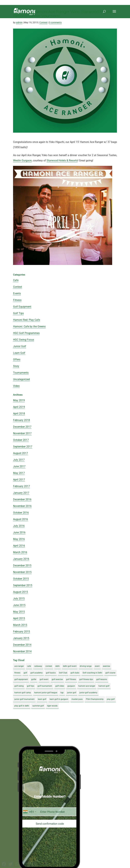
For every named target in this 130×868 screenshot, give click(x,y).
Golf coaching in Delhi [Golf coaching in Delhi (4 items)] (92, 673)
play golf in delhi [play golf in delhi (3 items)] (22, 706)
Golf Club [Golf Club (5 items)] (63, 673)
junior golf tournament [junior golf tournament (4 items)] (24, 699)
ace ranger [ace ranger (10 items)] (19, 666)
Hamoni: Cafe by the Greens (29, 326)
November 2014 (22, 651)
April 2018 (19, 414)
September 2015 (23, 585)
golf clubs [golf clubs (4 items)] (75, 673)
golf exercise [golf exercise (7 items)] (57, 679)
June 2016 (19, 532)
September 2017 (23, 447)
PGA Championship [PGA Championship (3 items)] (95, 699)
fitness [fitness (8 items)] (17, 673)
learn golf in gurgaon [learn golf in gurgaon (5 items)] (59, 699)
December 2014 (22, 645)
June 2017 (19, 466)
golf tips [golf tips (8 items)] (31, 686)
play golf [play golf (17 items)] (111, 699)
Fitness (17, 300)
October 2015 (21, 579)
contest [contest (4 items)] (49, 666)
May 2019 (19, 400)
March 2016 (20, 552)
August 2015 (20, 592)
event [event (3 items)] (97, 666)
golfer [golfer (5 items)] (34, 679)
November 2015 (22, 572)
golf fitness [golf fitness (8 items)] (71, 679)
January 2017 (21, 493)
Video (16, 386)
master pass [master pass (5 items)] (77, 699)
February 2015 (21, 632)
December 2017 (22, 427)
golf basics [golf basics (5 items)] (51, 673)
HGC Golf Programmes (26, 333)
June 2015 (19, 605)
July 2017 (19, 460)
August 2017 (20, 453)
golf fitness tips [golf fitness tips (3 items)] (86, 679)
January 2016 (21, 559)
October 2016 (21, 513)
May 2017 (19, 473)
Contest (43, 22)
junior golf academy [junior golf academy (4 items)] (88, 693)
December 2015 (22, 565)
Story (16, 366)
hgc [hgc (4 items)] (62, 693)
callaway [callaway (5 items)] (38, 666)
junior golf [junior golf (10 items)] (72, 693)
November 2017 (22, 433)
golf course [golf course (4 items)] (110, 673)
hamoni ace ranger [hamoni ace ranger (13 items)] (87, 686)
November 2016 (22, 506)
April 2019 (19, 407)
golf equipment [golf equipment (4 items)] (21, 679)
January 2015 (21, 638)
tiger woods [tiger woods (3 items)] (52, 706)
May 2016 (19, 539)
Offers (17, 360)
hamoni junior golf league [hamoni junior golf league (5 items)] (46, 693)
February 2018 (21, 420)
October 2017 (21, 440)
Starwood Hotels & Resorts (62, 160)
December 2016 (22, 499)
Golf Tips (18, 313)
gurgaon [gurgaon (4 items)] (71, 686)
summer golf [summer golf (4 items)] (38, 706)
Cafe (16, 280)
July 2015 (19, 599)
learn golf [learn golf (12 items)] (42, 699)
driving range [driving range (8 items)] (86, 666)
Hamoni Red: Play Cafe (27, 320)
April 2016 (19, 546)
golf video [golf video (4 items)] (60, 686)
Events (17, 293)
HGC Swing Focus (24, 340)
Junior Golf (20, 346)
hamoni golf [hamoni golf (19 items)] (104, 686)
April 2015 (19, 618)
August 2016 (20, 519)
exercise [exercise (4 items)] (106, 666)
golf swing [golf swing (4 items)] (19, 686)
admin (19, 22)
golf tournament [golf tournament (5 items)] (45, 686)
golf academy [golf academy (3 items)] (37, 673)
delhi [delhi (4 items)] (57, 666)
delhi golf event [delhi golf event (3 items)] (70, 666)
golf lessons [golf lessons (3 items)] (102, 679)
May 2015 (19, 612)
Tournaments (21, 373)
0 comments (55, 22)
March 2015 (20, 625)
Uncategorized (21, 379)
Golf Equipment (22, 307)
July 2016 (19, 526)
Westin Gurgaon (22, 160)
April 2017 (19, 480)
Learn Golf (19, 353)
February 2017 (21, 486)
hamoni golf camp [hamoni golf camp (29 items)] (23, 693)
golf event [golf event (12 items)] (44, 679)
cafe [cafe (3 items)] (29, 666)
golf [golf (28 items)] (25, 673)
